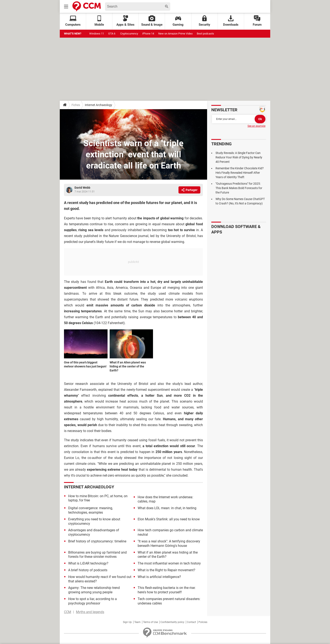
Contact (191, 622)
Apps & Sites (125, 21)
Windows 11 (97, 34)
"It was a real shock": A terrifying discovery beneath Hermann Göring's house (169, 543)
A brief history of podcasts (88, 570)
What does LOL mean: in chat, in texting (167, 508)
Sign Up (127, 622)
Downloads (231, 21)
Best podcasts (205, 34)
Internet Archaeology (98, 105)
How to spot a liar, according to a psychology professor (92, 601)
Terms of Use (150, 622)
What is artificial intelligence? (159, 577)
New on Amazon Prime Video (175, 34)
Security (204, 21)
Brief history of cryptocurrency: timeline (97, 541)
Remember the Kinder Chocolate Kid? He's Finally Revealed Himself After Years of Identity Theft (240, 173)
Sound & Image (152, 21)
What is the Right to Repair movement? (166, 570)
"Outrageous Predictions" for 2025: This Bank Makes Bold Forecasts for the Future (239, 188)
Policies (203, 622)
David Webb (82, 188)
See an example (256, 126)
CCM (68, 612)
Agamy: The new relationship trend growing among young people (94, 590)
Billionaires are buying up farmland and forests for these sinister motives (97, 555)
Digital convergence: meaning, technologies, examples (90, 510)
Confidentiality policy (172, 622)
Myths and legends (90, 612)
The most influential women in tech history (169, 563)
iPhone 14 (148, 34)
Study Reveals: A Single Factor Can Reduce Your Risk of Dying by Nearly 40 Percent (239, 157)
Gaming (178, 21)
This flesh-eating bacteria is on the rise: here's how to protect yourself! (167, 590)
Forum (257, 21)
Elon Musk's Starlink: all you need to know (169, 519)
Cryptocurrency (129, 34)
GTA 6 (112, 34)
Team (137, 622)
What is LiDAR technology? (88, 563)
